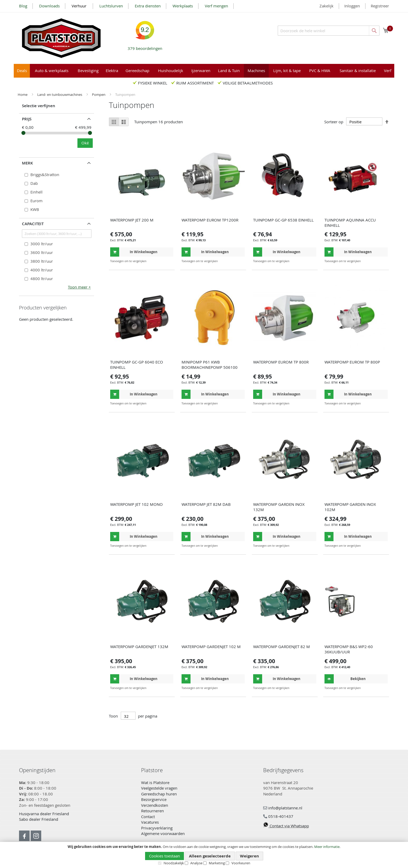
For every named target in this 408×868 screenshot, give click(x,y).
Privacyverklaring (157, 828)
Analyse (196, 863)
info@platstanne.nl (283, 808)
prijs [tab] (27, 119)
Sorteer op (334, 122)
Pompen (99, 95)
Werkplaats (183, 6)
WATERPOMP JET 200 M (132, 220)
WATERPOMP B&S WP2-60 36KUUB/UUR (349, 649)
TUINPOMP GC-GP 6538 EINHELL (283, 220)
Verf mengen (216, 6)
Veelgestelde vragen (159, 788)
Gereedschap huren (159, 794)
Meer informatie (327, 847)
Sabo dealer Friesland (39, 819)
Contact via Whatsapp (286, 826)
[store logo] (61, 38)
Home (23, 95)
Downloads (49, 6)
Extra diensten (148, 6)
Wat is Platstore (155, 782)
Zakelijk (326, 6)
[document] (204, 855)
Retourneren (152, 811)
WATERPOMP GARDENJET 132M (139, 647)
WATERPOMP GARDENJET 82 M (282, 647)
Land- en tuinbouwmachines (60, 95)
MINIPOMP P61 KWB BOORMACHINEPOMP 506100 (210, 365)
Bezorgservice (154, 799)
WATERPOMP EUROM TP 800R (281, 362)
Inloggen (352, 6)
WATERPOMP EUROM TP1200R (210, 220)
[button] (169, 261)
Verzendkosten (155, 805)
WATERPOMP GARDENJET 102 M (211, 647)
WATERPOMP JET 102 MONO (136, 504)
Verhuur (80, 6)
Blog (23, 6)
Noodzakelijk (174, 863)
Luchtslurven (111, 6)
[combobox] (329, 31)
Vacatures (150, 822)
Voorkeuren (241, 863)
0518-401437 (278, 816)
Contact (148, 817)
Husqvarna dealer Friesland (44, 814)
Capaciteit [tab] (33, 224)
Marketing (217, 863)
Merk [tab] (27, 163)
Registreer (380, 6)
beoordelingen (145, 46)
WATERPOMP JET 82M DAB (206, 504)
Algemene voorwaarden (163, 833)
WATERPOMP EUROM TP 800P (352, 362)
